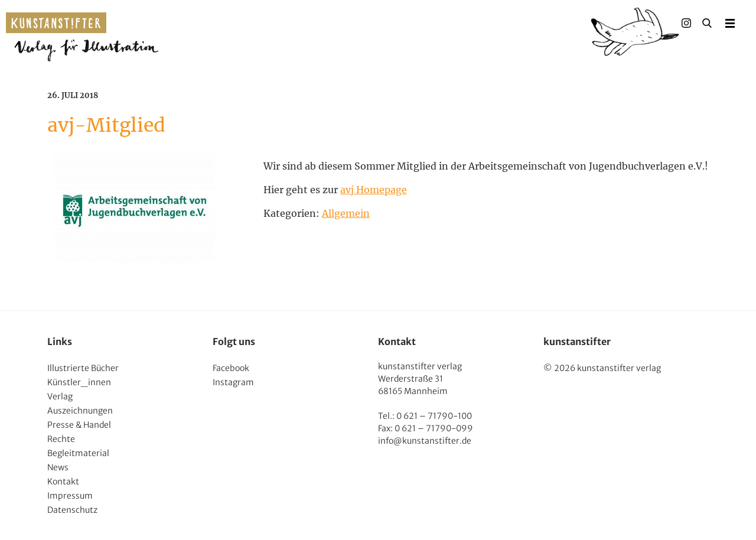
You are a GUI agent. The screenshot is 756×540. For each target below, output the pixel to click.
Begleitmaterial (78, 453)
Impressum (70, 496)
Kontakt (63, 482)
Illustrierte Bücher (83, 368)
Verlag (60, 396)
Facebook (231, 368)
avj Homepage (374, 190)
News (58, 467)
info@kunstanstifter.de (425, 441)
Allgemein (346, 213)
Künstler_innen (79, 382)
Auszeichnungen (80, 411)
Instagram (233, 382)
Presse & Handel (79, 425)
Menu (730, 23)
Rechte (61, 439)
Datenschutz (72, 510)
